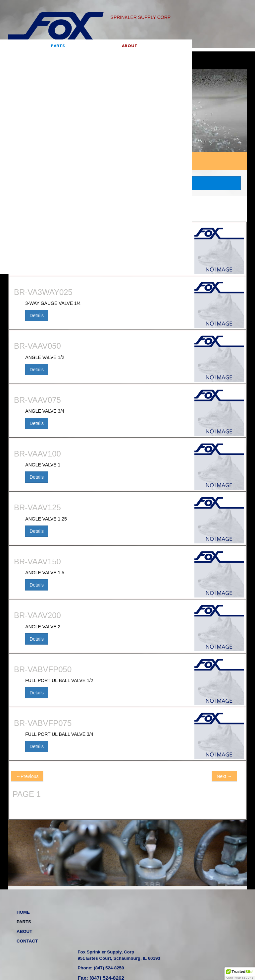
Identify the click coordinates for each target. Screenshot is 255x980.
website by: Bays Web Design (173, 955)
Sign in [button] (232, 52)
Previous (27, 777)
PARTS (39, 56)
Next (224, 777)
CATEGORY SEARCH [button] (127, 183)
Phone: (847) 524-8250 (159, 929)
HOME (15, 56)
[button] (240, 974)
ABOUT (62, 56)
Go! (205, 53)
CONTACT (88, 56)
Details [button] (37, 262)
